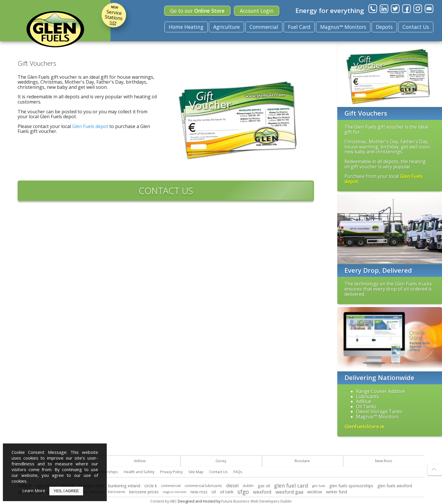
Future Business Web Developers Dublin (256, 501)
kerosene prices (144, 492)
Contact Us (416, 27)
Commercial (264, 27)
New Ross (384, 461)
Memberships (106, 472)
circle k (151, 486)
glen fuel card (291, 486)
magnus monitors (175, 492)
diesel (232, 486)
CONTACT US (166, 191)
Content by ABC (164, 501)
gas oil (264, 486)
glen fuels (319, 486)
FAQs (238, 472)
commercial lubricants (203, 486)
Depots (384, 27)
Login (257, 11)
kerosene (117, 492)
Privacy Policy (171, 472)
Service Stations (114, 15)
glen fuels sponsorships (351, 486)
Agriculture (226, 27)
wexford (262, 492)
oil (214, 492)
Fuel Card (299, 27)
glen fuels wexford (395, 486)
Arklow (140, 461)
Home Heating (186, 27)
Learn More (34, 490)
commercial (171, 486)
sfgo (243, 492)
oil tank (227, 492)
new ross (199, 492)
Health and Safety (139, 472)
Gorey (221, 461)
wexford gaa (289, 492)
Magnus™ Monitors (343, 27)
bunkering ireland (124, 486)
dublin (248, 486)
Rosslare (302, 461)
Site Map (196, 472)
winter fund (337, 492)
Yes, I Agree (66, 491)
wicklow (315, 492)
